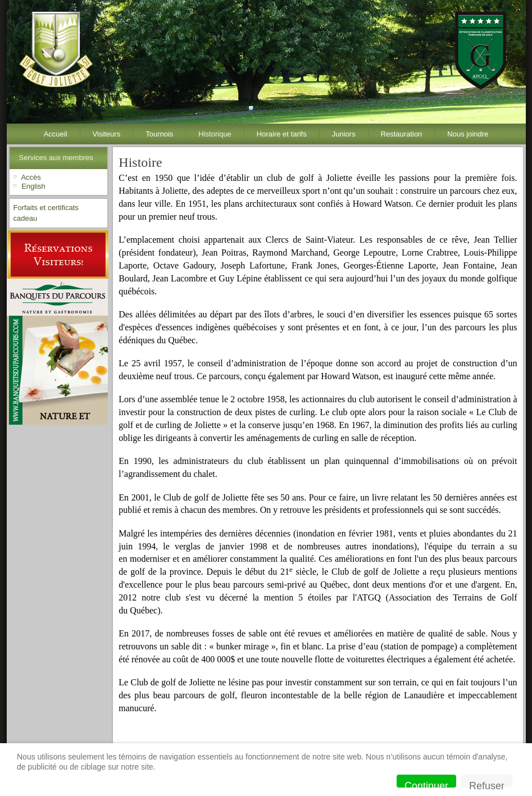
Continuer (426, 784)
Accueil (56, 134)
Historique (215, 134)
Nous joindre (468, 134)
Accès (31, 177)
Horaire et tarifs (282, 134)
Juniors (344, 134)
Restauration (402, 134)
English (33, 186)
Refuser (487, 784)
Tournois (159, 134)
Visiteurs (107, 134)
